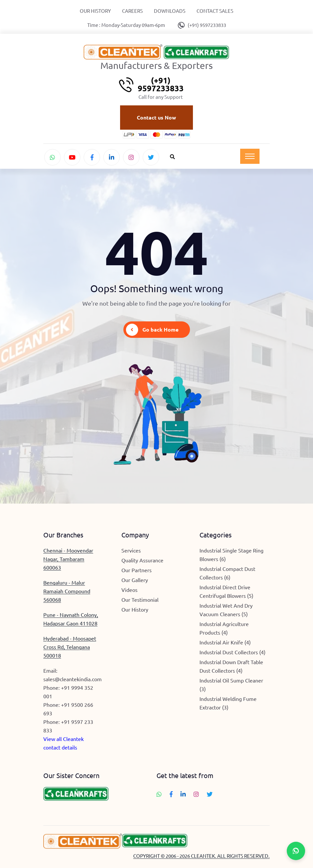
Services (131, 550)
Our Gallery (135, 580)
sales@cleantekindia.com (73, 679)
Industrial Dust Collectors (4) (232, 652)
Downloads (170, 11)
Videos (129, 590)
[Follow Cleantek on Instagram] (131, 157)
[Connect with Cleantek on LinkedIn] (112, 157)
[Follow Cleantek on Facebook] (92, 157)
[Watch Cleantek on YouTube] (72, 157)
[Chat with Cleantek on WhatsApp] (52, 157)
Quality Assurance (142, 560)
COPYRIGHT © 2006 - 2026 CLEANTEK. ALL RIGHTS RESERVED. (201, 856)
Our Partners (136, 570)
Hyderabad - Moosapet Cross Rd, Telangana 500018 (70, 647)
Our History (95, 11)
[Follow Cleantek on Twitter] (151, 157)
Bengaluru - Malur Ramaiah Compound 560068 (67, 591)
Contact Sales (215, 11)
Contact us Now (156, 117)
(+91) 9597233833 (207, 25)
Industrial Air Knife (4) (225, 642)
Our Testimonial (140, 599)
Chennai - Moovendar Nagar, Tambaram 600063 (68, 559)
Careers (132, 11)
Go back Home (152, 330)
